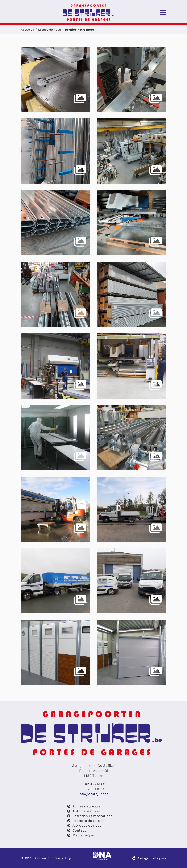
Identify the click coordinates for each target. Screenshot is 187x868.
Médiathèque (83, 835)
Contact (79, 830)
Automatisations (86, 811)
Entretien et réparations (92, 816)
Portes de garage (86, 806)
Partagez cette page (152, 858)
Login (69, 858)
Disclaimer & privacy (48, 858)
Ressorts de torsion (89, 821)
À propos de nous (48, 30)
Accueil (26, 30)
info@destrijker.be (94, 794)
